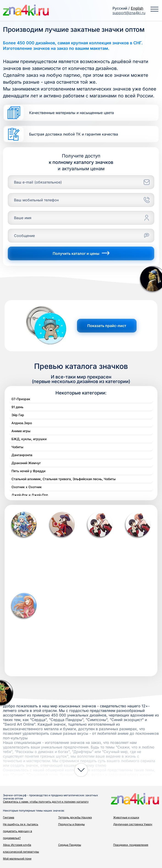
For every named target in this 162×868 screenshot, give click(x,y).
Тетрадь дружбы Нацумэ (75, 817)
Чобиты (17, 447)
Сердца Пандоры (70, 845)
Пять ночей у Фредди (28, 471)
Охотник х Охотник (27, 487)
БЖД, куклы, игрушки (29, 439)
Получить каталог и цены (81, 253)
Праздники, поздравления (131, 845)
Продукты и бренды (71, 824)
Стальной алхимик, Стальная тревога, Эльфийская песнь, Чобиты (64, 479)
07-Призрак (21, 399)
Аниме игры (21, 431)
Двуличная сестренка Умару (133, 824)
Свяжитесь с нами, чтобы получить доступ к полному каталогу (46, 802)
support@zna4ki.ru (129, 13)
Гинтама (9, 817)
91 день (17, 407)
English (137, 8)
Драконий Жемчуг (26, 463)
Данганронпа (22, 455)
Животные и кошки (126, 817)
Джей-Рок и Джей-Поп (30, 495)
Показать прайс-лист (107, 326)
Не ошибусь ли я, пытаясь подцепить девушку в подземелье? (21, 831)
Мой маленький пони (17, 859)
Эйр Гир (18, 415)
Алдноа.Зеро (22, 423)
